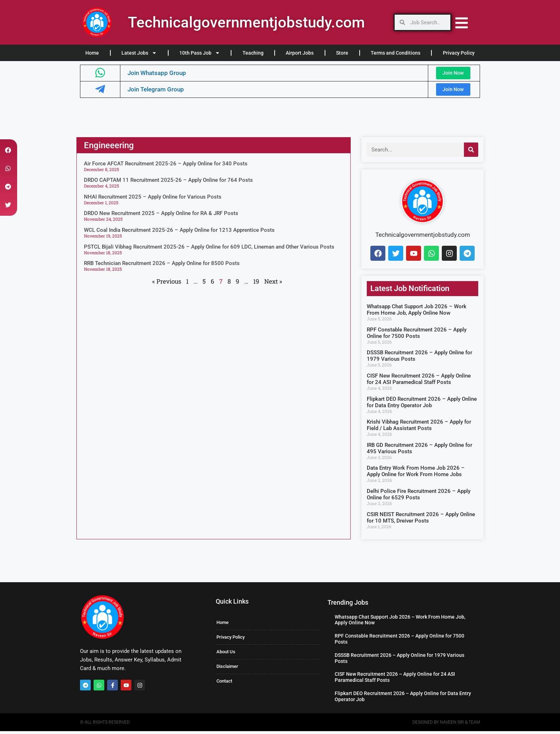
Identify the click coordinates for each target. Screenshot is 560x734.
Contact (224, 684)
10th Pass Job (200, 53)
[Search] (471, 153)
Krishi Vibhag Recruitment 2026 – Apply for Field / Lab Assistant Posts (419, 428)
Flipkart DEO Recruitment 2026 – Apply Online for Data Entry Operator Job (422, 405)
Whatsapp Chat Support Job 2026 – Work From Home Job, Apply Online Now (417, 313)
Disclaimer (227, 670)
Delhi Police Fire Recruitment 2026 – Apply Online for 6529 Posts (419, 497)
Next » (273, 284)
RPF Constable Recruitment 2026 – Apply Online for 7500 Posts (417, 336)
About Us (226, 655)
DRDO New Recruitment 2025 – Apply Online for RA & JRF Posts (161, 216)
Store (342, 53)
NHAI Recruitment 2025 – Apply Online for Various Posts (153, 200)
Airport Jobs (300, 53)
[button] (8, 150)
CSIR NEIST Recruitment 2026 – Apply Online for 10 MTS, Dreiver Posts (421, 520)
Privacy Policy (459, 53)
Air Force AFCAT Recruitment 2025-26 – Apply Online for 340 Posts (166, 166)
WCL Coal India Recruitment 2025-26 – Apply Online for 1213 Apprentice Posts (179, 233)
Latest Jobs (139, 53)
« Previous (167, 284)
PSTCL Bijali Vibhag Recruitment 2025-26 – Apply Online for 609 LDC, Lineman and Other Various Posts (209, 250)
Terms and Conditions (396, 53)
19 (256, 284)
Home (92, 53)
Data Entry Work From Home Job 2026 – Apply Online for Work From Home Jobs (416, 474)
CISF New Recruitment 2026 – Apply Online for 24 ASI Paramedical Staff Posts (419, 382)
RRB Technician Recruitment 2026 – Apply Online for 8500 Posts (162, 266)
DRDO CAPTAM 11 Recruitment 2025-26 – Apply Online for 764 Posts (168, 183)
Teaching (253, 53)
